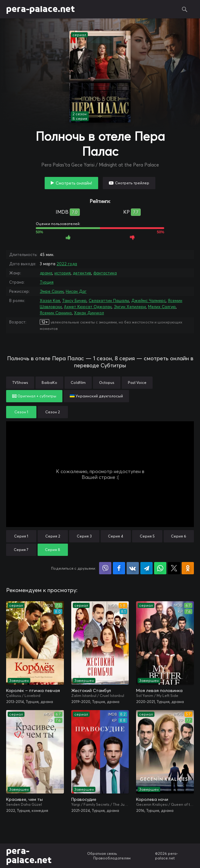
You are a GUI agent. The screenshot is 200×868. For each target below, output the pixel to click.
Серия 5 (147, 536)
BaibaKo (49, 382)
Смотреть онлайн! (74, 183)
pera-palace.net (41, 9)
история (63, 273)
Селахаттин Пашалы (109, 300)
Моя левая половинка (159, 690)
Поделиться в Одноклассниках (188, 568)
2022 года (67, 264)
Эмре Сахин (52, 291)
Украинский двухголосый (96, 396)
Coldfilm (78, 382)
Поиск (185, 9)
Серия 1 (21, 536)
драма (46, 273)
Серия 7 (21, 550)
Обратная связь (102, 853)
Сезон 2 (53, 412)
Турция (47, 282)
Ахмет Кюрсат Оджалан (88, 307)
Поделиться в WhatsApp (160, 568)
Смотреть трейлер (132, 183)
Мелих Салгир (162, 307)
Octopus (107, 382)
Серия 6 (179, 536)
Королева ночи (152, 799)
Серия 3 (84, 536)
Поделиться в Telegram (146, 568)
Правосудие (84, 799)
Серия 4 (116, 536)
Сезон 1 (21, 412)
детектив (82, 273)
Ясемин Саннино (56, 313)
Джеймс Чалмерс (148, 300)
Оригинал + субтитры (34, 396)
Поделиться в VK (133, 568)
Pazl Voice (137, 382)
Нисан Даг (76, 291)
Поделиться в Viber (105, 568)
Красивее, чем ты (24, 799)
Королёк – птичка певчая (33, 690)
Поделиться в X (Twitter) (174, 568)
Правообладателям (112, 858)
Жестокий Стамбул (91, 690)
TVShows (20, 382)
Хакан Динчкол (89, 313)
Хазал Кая (50, 300)
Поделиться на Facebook (119, 568)
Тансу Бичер (74, 300)
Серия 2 (53, 536)
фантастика (105, 273)
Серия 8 (53, 550)
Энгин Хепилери (130, 307)
